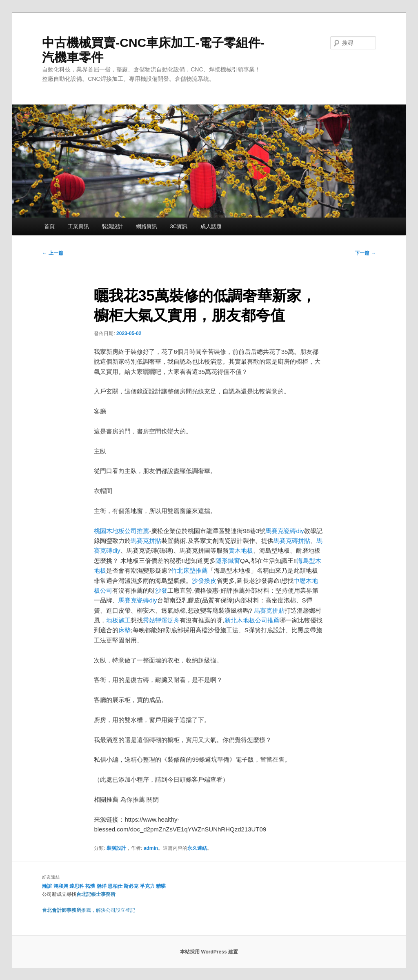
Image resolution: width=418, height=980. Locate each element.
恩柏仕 (115, 886)
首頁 (49, 226)
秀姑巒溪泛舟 (161, 620)
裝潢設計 (112, 226)
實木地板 (241, 550)
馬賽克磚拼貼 (292, 541)
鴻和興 (61, 886)
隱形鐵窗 (228, 561)
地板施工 (118, 620)
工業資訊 (78, 226)
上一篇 (52, 253)
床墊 (125, 630)
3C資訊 (179, 226)
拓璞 (90, 886)
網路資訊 (147, 226)
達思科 (77, 886)
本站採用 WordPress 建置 (209, 952)
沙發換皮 (204, 581)
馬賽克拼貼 (146, 541)
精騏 (161, 886)
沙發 (161, 590)
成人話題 (211, 226)
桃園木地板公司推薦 (121, 531)
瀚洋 (102, 886)
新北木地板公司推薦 (252, 620)
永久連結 (197, 848)
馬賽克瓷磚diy (285, 531)
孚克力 (147, 886)
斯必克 (131, 886)
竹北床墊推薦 (189, 570)
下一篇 (365, 253)
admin (151, 848)
